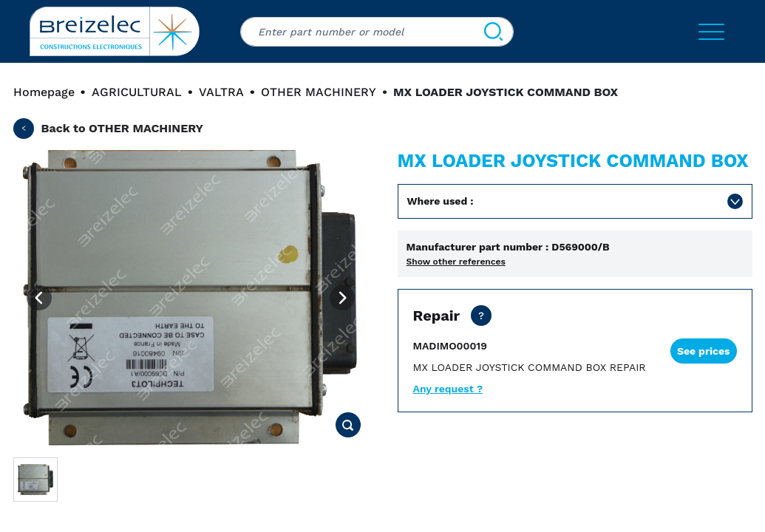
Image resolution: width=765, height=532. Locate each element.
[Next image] (342, 298)
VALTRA (221, 92)
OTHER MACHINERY (319, 92)
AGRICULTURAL (137, 92)
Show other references (456, 262)
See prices (704, 351)
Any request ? (448, 389)
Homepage (44, 92)
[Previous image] (39, 298)
